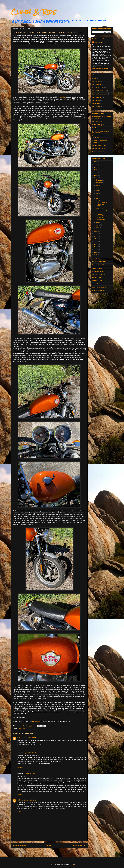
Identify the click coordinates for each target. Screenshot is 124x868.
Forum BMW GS (97, 268)
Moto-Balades (96, 97)
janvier (98, 228)
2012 (96, 247)
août (97, 188)
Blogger (72, 864)
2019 (96, 178)
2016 (96, 236)
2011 (96, 249)
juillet (98, 191)
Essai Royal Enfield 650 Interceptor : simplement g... (101, 217)
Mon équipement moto (99, 145)
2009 (96, 255)
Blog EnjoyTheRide (98, 271)
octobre (98, 185)
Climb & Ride (34, 12)
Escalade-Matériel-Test (99, 94)
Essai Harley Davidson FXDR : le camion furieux (101, 203)
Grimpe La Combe (98, 281)
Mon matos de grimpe (99, 149)
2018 (96, 231)
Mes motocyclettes (98, 122)
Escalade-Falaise (97, 88)
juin (97, 193)
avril (97, 199)
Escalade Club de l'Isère (100, 274)
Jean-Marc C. (98, 42)
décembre (99, 180)
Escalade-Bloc (97, 81)
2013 (96, 244)
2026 (96, 162)
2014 (96, 242)
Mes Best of (96, 128)
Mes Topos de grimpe (99, 125)
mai (97, 196)
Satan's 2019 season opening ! (101, 210)
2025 (96, 164)
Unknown (20, 738)
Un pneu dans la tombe (99, 290)
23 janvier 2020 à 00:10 (31, 774)
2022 (96, 170)
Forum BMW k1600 (98, 265)
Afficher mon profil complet (100, 69)
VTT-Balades (96, 107)
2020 (96, 175)
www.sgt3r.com (97, 284)
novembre (99, 183)
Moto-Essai (22, 729)
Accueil (49, 845)
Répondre (20, 747)
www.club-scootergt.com (100, 287)
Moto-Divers (96, 100)
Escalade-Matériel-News (100, 91)
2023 (96, 167)
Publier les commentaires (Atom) (54, 852)
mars (98, 222)
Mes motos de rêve (98, 152)
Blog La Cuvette (97, 278)
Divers (94, 78)
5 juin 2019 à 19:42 (30, 753)
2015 (96, 239)
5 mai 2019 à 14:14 (30, 738)
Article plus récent (19, 845)
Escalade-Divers (97, 84)
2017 (96, 234)
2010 (96, 252)
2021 (96, 172)
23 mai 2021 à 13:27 (30, 800)
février (98, 225)
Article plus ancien (79, 845)
